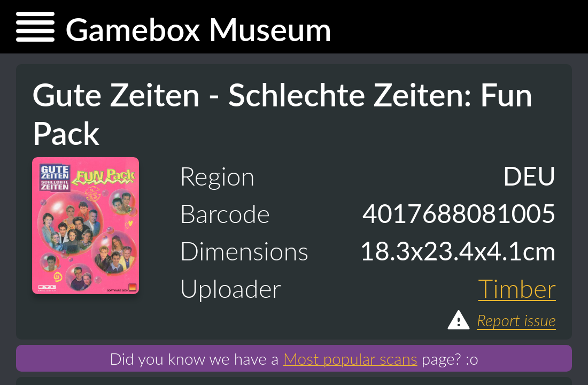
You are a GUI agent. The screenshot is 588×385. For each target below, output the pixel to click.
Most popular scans (350, 358)
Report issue (501, 320)
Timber (517, 288)
